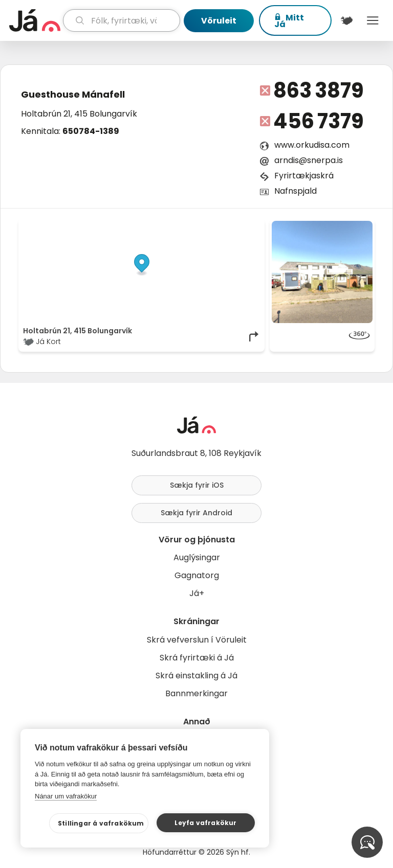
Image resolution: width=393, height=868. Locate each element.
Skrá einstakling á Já (196, 676)
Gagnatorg (197, 575)
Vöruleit (219, 21)
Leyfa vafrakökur (205, 823)
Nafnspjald (296, 191)
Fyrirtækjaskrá (304, 176)
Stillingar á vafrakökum (101, 823)
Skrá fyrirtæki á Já (197, 658)
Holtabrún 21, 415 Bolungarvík (79, 114)
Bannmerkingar (196, 693)
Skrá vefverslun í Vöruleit (197, 640)
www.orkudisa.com (312, 145)
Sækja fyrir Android (196, 513)
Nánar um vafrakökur (66, 796)
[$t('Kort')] (347, 20)
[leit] (122, 20)
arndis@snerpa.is (309, 160)
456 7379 (319, 121)
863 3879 (319, 90)
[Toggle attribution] (251, 232)
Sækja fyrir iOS (197, 485)
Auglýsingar (197, 557)
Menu (373, 20)
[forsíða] (35, 20)
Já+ (197, 593)
